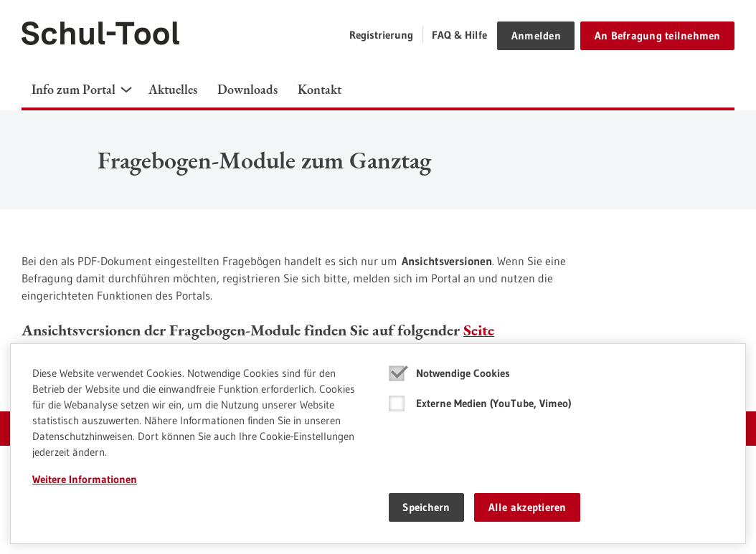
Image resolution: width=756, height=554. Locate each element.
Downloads (247, 89)
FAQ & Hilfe (459, 35)
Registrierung (381, 35)
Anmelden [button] (536, 35)
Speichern (426, 507)
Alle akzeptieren (528, 507)
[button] (126, 90)
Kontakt (320, 89)
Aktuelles (173, 89)
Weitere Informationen (85, 479)
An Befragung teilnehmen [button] (658, 35)
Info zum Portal (74, 89)
